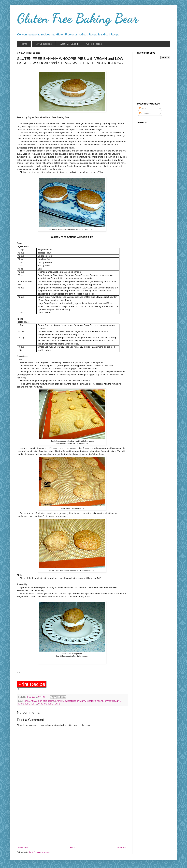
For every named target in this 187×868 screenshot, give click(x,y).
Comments (145, 114)
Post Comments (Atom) (39, 853)
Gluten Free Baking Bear (78, 18)
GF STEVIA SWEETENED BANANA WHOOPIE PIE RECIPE (79, 702)
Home (72, 849)
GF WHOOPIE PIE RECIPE (49, 705)
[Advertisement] (72, 823)
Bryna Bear (31, 698)
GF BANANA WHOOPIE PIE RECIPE (39, 702)
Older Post (122, 849)
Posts (143, 109)
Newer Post (23, 849)
